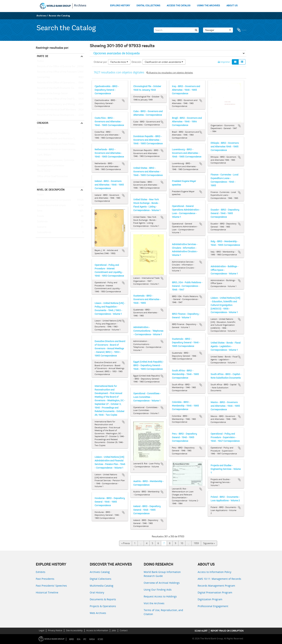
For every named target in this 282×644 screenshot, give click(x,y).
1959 (196, 543)
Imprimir (224, 62)
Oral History (97, 592)
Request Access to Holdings (160, 596)
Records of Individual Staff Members (56, 110)
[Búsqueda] (196, 30)
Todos (40, 62)
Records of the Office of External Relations (59, 67)
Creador (43, 123)
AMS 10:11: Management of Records (219, 579)
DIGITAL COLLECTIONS (148, 6)
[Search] (176, 30)
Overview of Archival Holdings (162, 583)
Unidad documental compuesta (53, 200)
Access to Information (97, 630)
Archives (80, 6)
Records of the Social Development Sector (59, 115)
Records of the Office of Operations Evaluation (60, 83)
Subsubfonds (44, 232)
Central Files (43, 77)
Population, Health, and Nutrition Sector (58, 139)
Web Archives (98, 613)
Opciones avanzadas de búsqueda (116, 53)
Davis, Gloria (43, 171)
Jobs (114, 630)
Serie (39, 211)
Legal (42, 630)
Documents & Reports (103, 599)
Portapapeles (242, 30)
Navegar (218, 30)
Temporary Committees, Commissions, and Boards (60, 160)
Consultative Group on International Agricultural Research (60, 150)
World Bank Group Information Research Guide (162, 574)
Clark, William (44, 155)
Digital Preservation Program (215, 592)
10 (182, 543)
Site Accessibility (74, 630)
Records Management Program (216, 586)
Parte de (43, 56)
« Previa (126, 543)
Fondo (40, 216)
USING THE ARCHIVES (208, 6)
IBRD (71, 639)
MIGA (92, 639)
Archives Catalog (100, 572)
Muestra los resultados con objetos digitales (170, 73)
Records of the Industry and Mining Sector (59, 104)
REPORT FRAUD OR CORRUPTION (227, 631)
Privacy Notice (55, 630)
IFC (85, 639)
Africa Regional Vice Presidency (53, 133)
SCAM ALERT (201, 631)
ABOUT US (232, 6)
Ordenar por (100, 62)
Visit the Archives (154, 603)
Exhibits (41, 572)
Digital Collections (101, 579)
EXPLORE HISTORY (120, 6)
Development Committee (50, 166)
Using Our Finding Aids (158, 590)
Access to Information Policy (214, 572)
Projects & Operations (103, 606)
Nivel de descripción (51, 190)
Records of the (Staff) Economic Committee (59, 88)
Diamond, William (46, 182)
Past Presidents (45, 579)
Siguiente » (209, 543)
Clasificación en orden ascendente (164, 62)
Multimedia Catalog (102, 586)
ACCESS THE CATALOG (179, 6)
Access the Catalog (59, 16)
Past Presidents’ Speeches (51, 586)
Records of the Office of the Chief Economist (60, 99)
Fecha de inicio (119, 62)
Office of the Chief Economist (52, 177)
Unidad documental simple (51, 205)
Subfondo (42, 222)
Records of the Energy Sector (52, 94)
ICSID (100, 639)
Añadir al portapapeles (123, 101)
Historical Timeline (47, 592)
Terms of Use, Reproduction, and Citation (163, 612)
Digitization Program (210, 599)
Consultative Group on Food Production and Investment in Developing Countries (60, 144)
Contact (124, 630)
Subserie (41, 227)
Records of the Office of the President (56, 72)
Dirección (136, 62)
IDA (79, 639)
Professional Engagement (213, 606)
